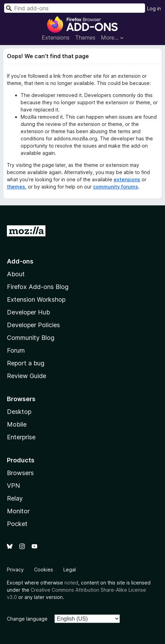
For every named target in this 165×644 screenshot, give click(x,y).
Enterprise (21, 437)
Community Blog (31, 338)
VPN (13, 486)
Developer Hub (28, 312)
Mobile (17, 424)
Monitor (18, 511)
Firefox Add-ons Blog (38, 287)
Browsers (20, 473)
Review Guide (27, 376)
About (16, 274)
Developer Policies (33, 325)
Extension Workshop (36, 299)
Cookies (44, 570)
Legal (70, 570)
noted (71, 583)
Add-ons (20, 261)
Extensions (56, 37)
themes (16, 187)
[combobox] (75, 8)
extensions (127, 179)
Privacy (15, 570)
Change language (27, 619)
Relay (15, 498)
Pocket (17, 524)
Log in (154, 8)
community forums (116, 187)
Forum (16, 350)
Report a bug (26, 363)
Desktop (19, 412)
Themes (85, 37)
